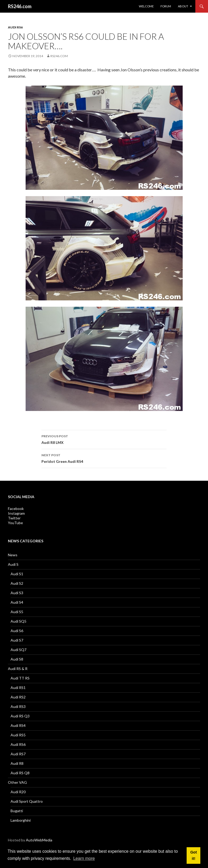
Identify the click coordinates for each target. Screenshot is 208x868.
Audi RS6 (15, 27)
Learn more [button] (84, 858)
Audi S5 (17, 612)
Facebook (16, 509)
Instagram (16, 513)
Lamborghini (21, 820)
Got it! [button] (194, 855)
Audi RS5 (18, 735)
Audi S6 (17, 631)
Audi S (13, 564)
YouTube (15, 523)
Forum (166, 6)
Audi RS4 (18, 725)
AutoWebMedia (39, 840)
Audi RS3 (18, 706)
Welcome (146, 6)
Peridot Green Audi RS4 (104, 458)
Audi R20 (18, 792)
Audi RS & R (18, 669)
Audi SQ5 (18, 621)
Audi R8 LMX (104, 439)
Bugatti (17, 811)
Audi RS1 (18, 688)
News (13, 555)
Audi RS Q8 (20, 773)
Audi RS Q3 (20, 716)
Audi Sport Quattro (27, 801)
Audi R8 (17, 763)
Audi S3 (17, 593)
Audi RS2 (18, 697)
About (183, 6)
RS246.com (20, 6)
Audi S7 (17, 640)
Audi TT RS (20, 678)
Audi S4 (17, 602)
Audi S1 (17, 574)
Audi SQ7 (18, 650)
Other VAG (17, 782)
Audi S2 (17, 583)
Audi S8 (17, 659)
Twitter (14, 518)
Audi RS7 (18, 754)
